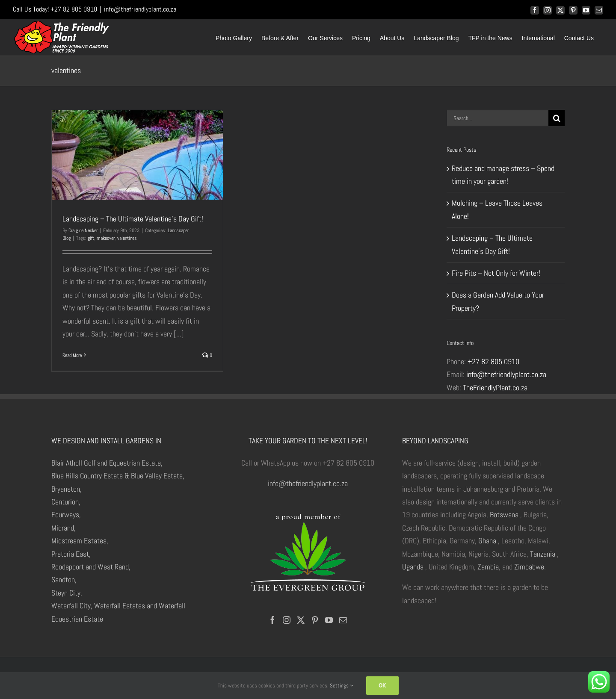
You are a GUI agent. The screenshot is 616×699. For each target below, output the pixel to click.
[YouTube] (329, 620)
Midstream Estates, (80, 541)
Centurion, (66, 502)
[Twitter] (301, 620)
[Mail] (343, 620)
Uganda (413, 567)
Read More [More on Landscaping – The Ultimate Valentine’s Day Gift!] (72, 355)
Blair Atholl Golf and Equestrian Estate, (107, 463)
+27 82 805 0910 (493, 361)
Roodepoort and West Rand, (91, 567)
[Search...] (498, 118)
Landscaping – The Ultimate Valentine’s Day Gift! (133, 219)
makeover (106, 238)
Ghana (487, 541)
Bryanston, (67, 489)
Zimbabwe (529, 567)
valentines (127, 238)
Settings (342, 686)
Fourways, (66, 515)
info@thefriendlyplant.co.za (140, 9)
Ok (382, 685)
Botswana (504, 515)
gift (91, 238)
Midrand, (64, 528)
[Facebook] (272, 620)
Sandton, (64, 580)
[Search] (557, 118)
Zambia (488, 567)
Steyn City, (67, 593)
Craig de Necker (83, 230)
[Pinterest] (315, 620)
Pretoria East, (71, 554)
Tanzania (543, 554)
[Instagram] (287, 620)
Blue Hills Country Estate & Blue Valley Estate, (118, 476)
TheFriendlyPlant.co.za (495, 388)
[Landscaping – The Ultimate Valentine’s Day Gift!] (137, 155)
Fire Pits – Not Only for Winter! (496, 273)
